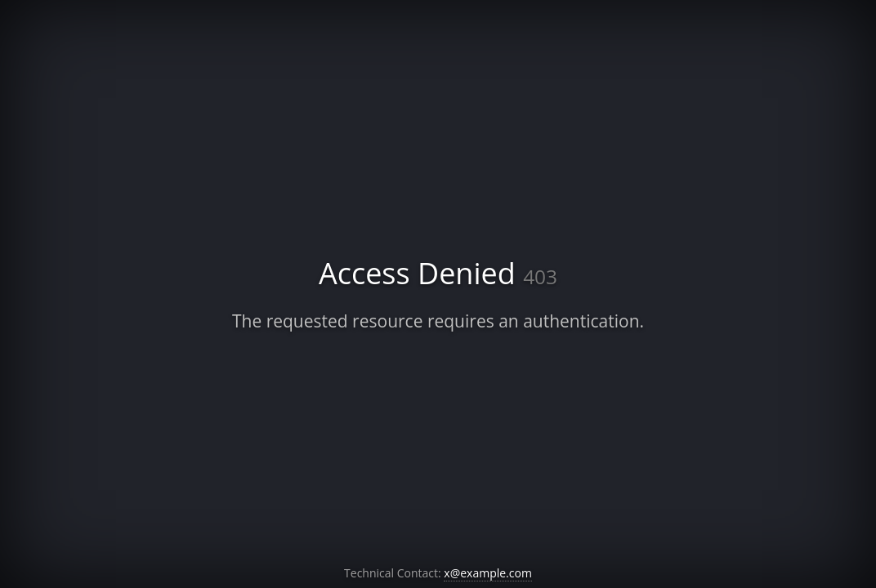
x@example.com (488, 573)
